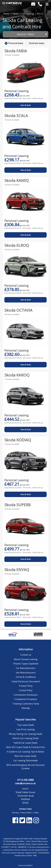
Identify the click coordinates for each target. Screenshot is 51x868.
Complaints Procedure (26, 699)
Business (37, 43)
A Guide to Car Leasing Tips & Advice (26, 752)
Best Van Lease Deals (26, 756)
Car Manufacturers (26, 668)
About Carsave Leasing (26, 659)
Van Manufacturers (26, 673)
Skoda (40, 14)
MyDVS (30, 865)
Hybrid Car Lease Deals (26, 743)
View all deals (26, 105)
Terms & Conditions (26, 677)
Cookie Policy (26, 690)
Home (6, 13)
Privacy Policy (26, 686)
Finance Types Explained (26, 664)
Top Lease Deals (26, 725)
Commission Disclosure (26, 695)
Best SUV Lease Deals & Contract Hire (26, 747)
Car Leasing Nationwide (26, 760)
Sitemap (26, 708)
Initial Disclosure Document (26, 681)
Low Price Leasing (26, 729)
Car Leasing (28, 14)
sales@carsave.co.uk (25, 783)
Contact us (26, 655)
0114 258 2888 (25, 780)
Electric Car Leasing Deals (26, 738)
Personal (16, 43)
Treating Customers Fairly (26, 704)
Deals (16, 14)
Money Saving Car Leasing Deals (26, 734)
